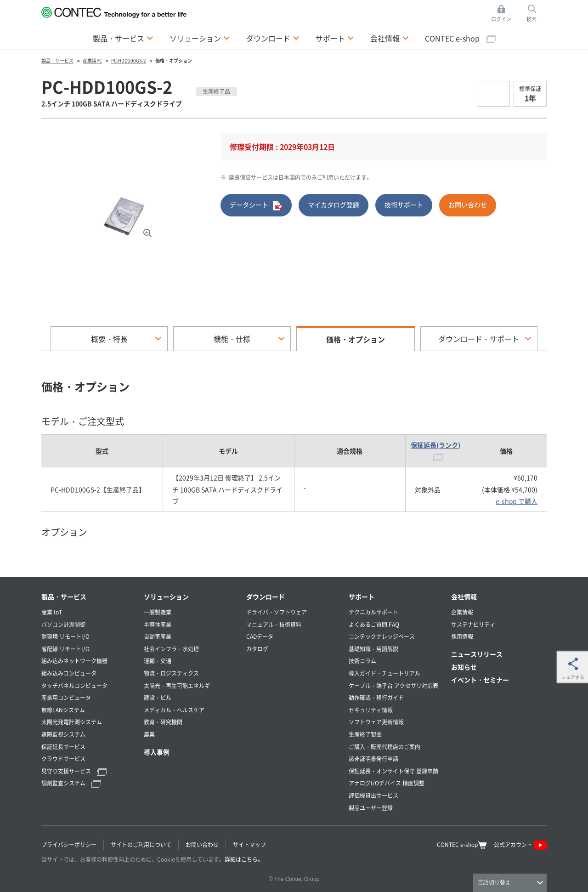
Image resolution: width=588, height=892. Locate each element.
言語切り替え (494, 882)
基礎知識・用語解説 (373, 649)
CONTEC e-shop (460, 38)
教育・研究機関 (163, 722)
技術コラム (362, 661)
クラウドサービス (63, 758)
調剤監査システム (71, 783)
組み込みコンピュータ (69, 673)
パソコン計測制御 (63, 624)
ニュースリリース (477, 654)
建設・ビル (158, 697)
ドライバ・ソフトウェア (277, 612)
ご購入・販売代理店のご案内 (384, 747)
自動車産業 (158, 636)
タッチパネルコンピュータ (74, 685)
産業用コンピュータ (66, 697)
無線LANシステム (63, 710)
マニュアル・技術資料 (274, 624)
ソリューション (195, 38)
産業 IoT (52, 612)
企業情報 (462, 612)
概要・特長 (109, 339)
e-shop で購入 (517, 501)
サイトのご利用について (141, 844)
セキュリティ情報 (371, 710)
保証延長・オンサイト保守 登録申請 (393, 771)
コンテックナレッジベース (382, 636)
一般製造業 (158, 612)
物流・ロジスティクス (171, 673)
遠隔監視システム (63, 734)
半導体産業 (158, 624)
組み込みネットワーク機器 (74, 661)
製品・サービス (119, 38)
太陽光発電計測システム (72, 722)
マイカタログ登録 (334, 205)
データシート (256, 205)
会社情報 (385, 38)
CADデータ (260, 636)
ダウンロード (268, 38)
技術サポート (404, 205)
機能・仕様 (232, 339)
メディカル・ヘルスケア (174, 710)
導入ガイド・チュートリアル (384, 673)
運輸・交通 (158, 661)
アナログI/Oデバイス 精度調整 (387, 783)
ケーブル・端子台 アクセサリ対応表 (393, 685)
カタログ (257, 649)
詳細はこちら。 (244, 859)
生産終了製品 (365, 734)
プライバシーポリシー (69, 844)
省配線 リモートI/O (65, 649)
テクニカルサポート (373, 612)
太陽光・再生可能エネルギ (177, 685)
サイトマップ (249, 844)
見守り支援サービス (74, 771)
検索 (531, 19)
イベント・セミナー (480, 680)
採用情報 (462, 636)
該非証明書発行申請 (373, 758)
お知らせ (464, 667)
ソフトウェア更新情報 (376, 722)
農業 (149, 734)
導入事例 (157, 752)
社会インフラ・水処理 (171, 649)
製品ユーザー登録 (371, 808)
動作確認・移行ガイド (376, 697)
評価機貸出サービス (373, 795)
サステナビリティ (473, 624)
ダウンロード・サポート (479, 339)
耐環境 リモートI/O (65, 636)
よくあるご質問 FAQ (374, 624)
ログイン (501, 19)
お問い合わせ (468, 205)
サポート (330, 38)
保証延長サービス (63, 747)
